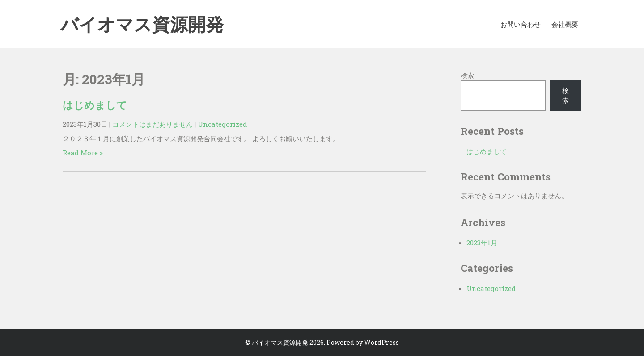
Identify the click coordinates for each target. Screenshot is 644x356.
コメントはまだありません (153, 124)
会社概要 (565, 24)
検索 (467, 75)
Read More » (83, 153)
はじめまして (95, 105)
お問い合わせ (521, 24)
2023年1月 (482, 243)
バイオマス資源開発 (142, 27)
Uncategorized (222, 124)
